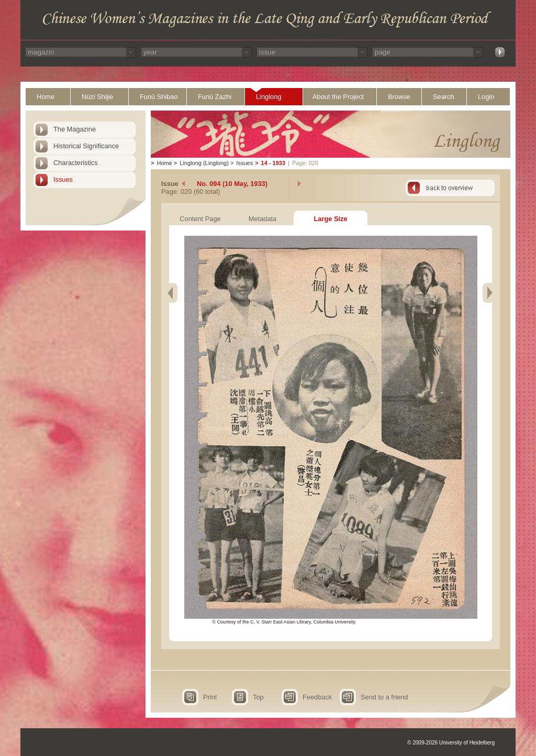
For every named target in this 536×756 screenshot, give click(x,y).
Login (486, 97)
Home (46, 97)
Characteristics (76, 163)
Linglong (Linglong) (204, 163)
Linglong (269, 97)
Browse (399, 97)
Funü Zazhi (215, 97)
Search (444, 97)
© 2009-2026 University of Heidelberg (451, 743)
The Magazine (75, 129)
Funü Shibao (159, 97)
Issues (63, 179)
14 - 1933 (273, 163)
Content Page (200, 219)
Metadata (263, 219)
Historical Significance (86, 146)
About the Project (338, 97)
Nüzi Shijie (97, 97)
